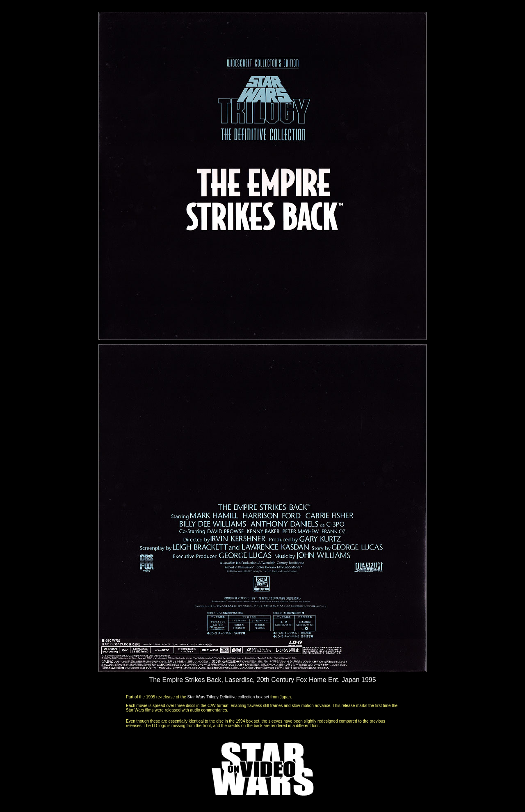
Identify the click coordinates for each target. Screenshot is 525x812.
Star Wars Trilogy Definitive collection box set (228, 697)
